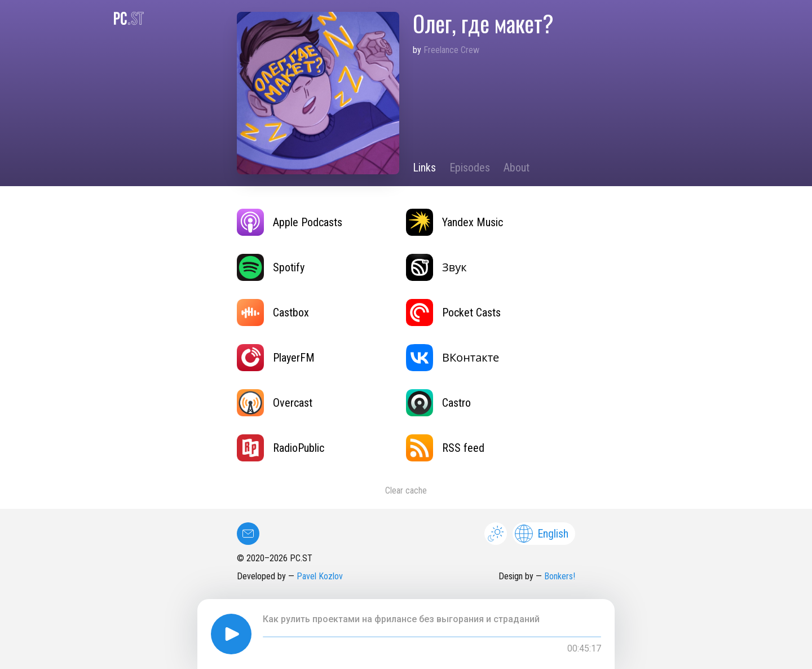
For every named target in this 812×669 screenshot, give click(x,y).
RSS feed (445, 448)
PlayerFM (276, 358)
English (542, 534)
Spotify (271, 267)
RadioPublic (281, 448)
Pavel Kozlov (320, 576)
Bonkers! (560, 576)
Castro (438, 403)
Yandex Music (454, 222)
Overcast (275, 403)
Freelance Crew (451, 50)
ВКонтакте (453, 358)
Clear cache (406, 490)
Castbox (273, 313)
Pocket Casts (453, 313)
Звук (436, 267)
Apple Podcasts (290, 222)
